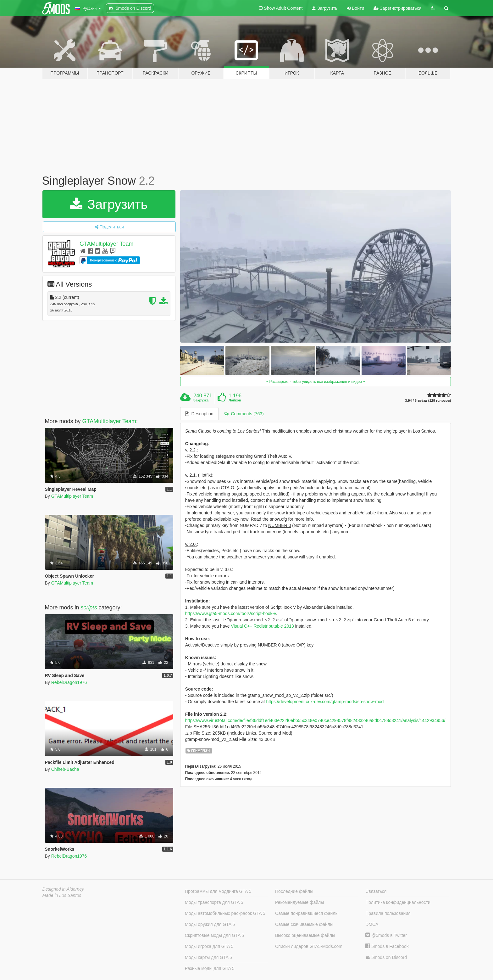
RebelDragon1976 (69, 682)
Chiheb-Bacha (65, 769)
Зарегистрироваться (397, 8)
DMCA (372, 924)
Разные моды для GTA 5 (210, 968)
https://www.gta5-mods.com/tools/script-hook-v (230, 613)
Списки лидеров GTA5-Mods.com (309, 946)
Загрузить (325, 8)
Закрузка (201, 400)
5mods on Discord (386, 958)
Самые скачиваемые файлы (304, 924)
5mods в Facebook (387, 946)
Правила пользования (388, 913)
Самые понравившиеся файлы (307, 913)
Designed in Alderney (63, 889)
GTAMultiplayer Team (106, 244)
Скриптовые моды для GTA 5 (214, 935)
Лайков (235, 400)
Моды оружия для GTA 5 (210, 924)
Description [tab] (199, 414)
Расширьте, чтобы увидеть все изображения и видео (316, 382)
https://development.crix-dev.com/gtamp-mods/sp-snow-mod (325, 702)
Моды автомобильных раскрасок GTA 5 (225, 913)
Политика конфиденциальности (398, 902)
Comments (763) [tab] (244, 414)
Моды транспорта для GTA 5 (214, 902)
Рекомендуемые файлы (299, 902)
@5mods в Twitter (386, 935)
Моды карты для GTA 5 (208, 957)
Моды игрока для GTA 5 (209, 946)
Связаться (376, 891)
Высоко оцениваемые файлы (305, 935)
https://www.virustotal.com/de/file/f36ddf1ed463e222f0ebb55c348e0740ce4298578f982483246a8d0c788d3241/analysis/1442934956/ (315, 720)
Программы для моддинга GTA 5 (218, 891)
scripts (89, 608)
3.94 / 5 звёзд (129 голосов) (428, 401)
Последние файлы (294, 891)
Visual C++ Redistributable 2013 (262, 626)
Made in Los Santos (62, 895)
